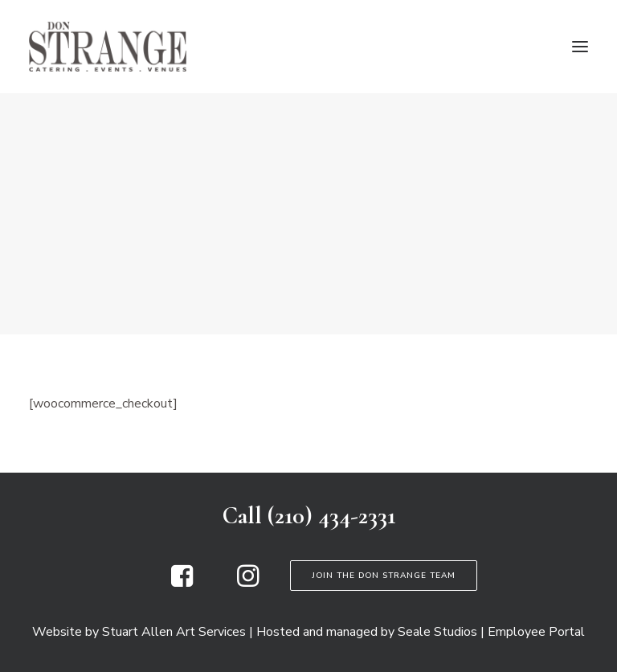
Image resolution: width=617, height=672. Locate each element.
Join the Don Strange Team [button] (384, 576)
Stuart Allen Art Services (174, 632)
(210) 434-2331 (331, 516)
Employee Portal (536, 632)
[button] (580, 47)
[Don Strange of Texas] (108, 47)
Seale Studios (437, 632)
